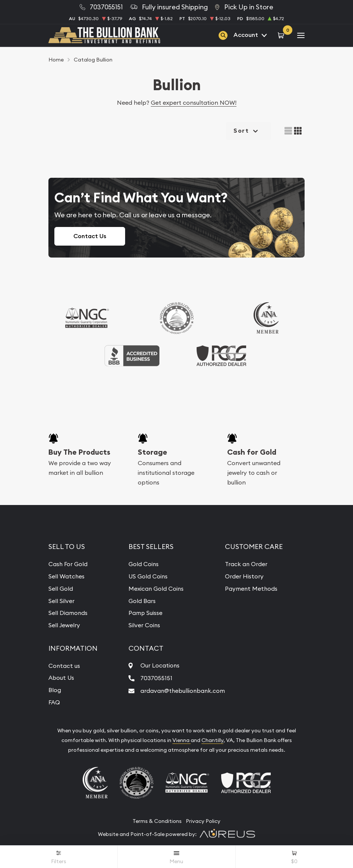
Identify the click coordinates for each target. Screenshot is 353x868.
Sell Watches (67, 576)
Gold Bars (141, 600)
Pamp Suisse (145, 612)
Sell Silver (61, 600)
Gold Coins (143, 564)
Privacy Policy (203, 819)
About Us (61, 676)
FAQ (54, 701)
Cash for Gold (252, 452)
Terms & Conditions (157, 819)
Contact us (64, 665)
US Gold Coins (147, 576)
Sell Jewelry (64, 624)
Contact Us (90, 236)
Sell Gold (61, 588)
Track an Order (247, 564)
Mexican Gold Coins (156, 588)
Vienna (182, 738)
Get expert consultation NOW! (194, 102)
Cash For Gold (68, 564)
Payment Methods (252, 588)
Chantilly (212, 738)
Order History (245, 576)
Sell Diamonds (68, 612)
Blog (55, 689)
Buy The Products (79, 452)
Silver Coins (144, 624)
